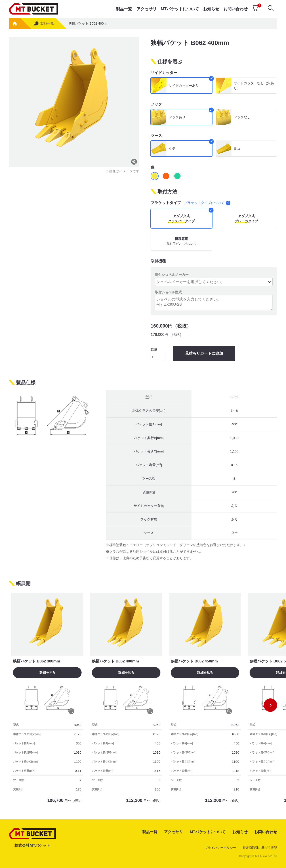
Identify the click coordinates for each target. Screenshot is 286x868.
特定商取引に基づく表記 (260, 848)
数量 (158, 354)
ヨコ (237, 148)
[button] (270, 705)
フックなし (242, 117)
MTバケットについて (180, 9)
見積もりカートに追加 (204, 353)
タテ (172, 148)
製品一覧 (124, 9)
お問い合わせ (236, 9)
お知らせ (211, 9)
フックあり (177, 117)
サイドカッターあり (184, 85)
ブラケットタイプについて (207, 203)
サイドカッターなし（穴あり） (254, 86)
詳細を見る (47, 673)
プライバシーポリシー (220, 848)
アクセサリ (147, 9)
